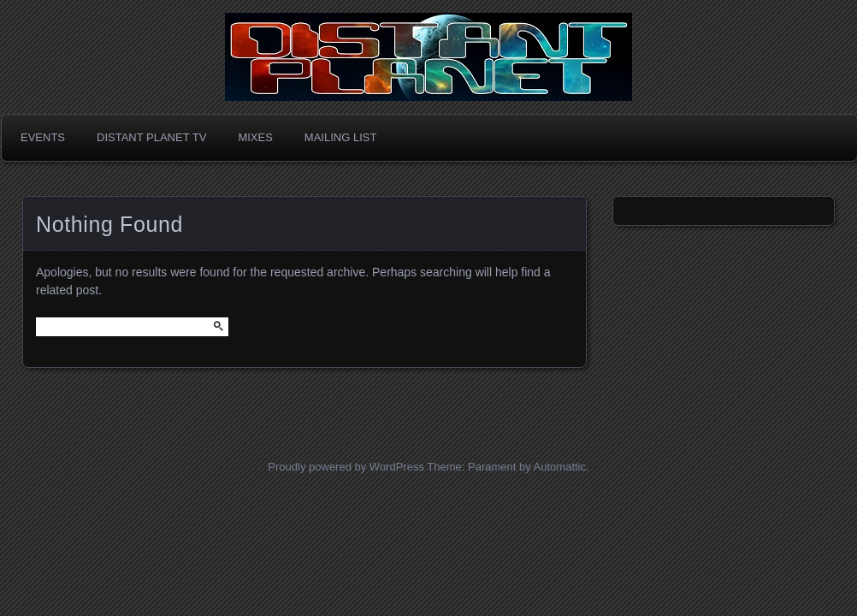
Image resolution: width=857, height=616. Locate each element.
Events (43, 137)
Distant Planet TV (151, 137)
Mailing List (341, 137)
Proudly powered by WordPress (346, 467)
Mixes (255, 137)
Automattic (560, 467)
